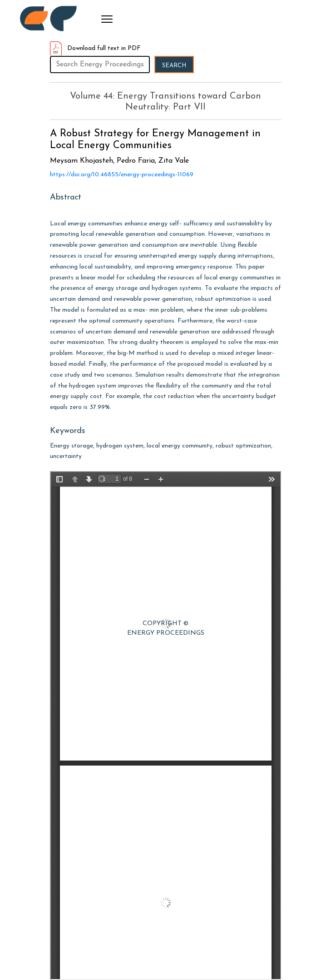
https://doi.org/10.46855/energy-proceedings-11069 (122, 175)
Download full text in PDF (95, 48)
